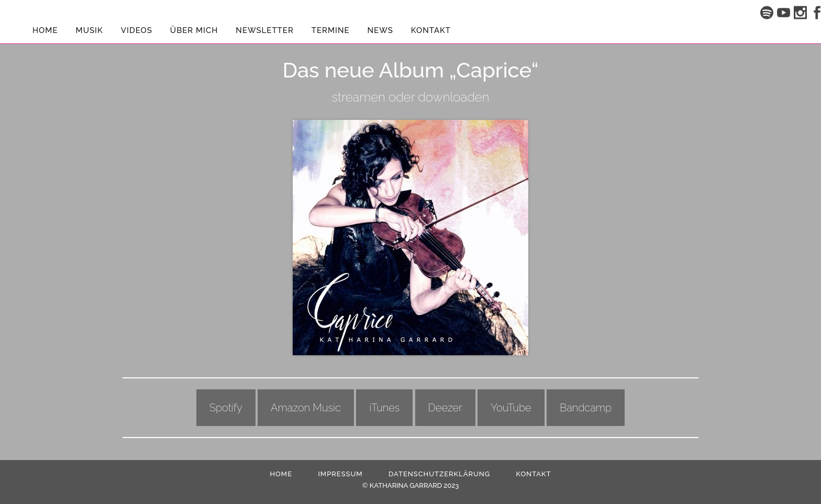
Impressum (340, 474)
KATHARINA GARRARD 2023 (414, 485)
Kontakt (533, 474)
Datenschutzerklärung (439, 474)
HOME (281, 474)
